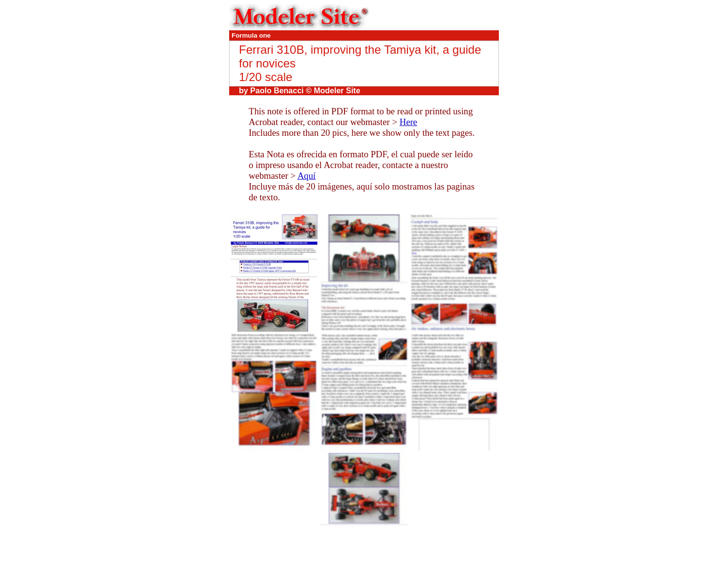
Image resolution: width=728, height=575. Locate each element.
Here (408, 122)
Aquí (307, 176)
